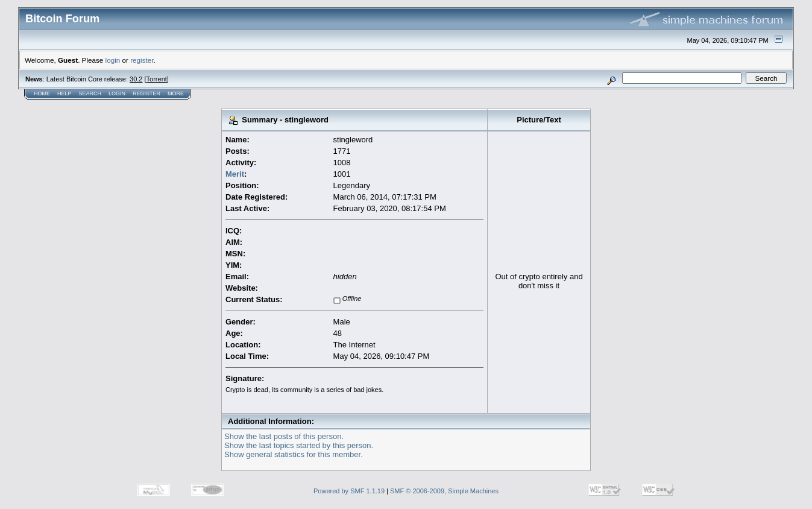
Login (117, 93)
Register (146, 93)
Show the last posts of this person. (284, 436)
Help (65, 93)
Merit (235, 174)
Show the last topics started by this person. (299, 445)
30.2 (136, 79)
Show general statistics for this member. (294, 454)
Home (42, 93)
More (176, 93)
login (113, 60)
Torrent (157, 79)
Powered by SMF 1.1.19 (349, 491)
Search (90, 93)
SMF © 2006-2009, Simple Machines (444, 491)
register (142, 60)
